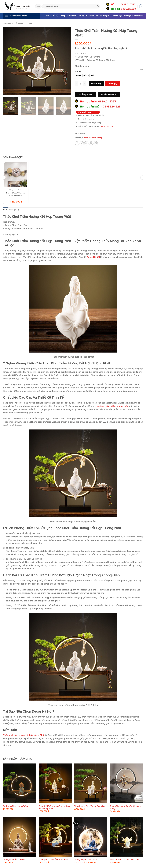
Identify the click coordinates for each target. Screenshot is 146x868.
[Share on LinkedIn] (96, 143)
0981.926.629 (128, 9)
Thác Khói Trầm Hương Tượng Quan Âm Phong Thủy (55, 807)
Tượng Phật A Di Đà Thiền (85, 860)
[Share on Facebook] (77, 143)
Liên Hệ (81, 16)
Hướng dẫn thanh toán (134, 16)
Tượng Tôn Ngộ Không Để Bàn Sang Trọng (125, 807)
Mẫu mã (78, 72)
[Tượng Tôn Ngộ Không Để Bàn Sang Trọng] (126, 783)
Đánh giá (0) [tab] (14, 210)
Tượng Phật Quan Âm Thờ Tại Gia (53, 860)
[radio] (78, 75)
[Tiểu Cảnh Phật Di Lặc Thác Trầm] (126, 837)
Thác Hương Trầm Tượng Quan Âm (90, 806)
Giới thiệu (72, 16)
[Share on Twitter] (82, 143)
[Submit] (98, 6)
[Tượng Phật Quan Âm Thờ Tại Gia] (55, 837)
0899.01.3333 (128, 4)
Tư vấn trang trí (103, 16)
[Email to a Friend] (86, 143)
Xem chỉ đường (107, 126)
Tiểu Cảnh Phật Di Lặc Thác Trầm (124, 860)
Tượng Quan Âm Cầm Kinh (15, 860)
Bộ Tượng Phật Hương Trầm (15, 806)
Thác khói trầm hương (23, 23)
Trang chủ (7, 23)
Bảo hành (90, 16)
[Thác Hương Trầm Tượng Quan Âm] (91, 783)
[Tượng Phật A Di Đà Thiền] (91, 837)
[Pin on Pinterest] (91, 143)
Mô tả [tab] (5, 210)
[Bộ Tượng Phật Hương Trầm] (20, 783)
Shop (63, 16)
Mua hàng (96, 84)
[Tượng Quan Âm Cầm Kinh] (20, 837)
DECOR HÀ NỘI (53, 16)
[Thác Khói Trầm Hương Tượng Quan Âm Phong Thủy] (55, 783)
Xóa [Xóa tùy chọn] (142, 70)
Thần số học (117, 16)
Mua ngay (112, 84)
